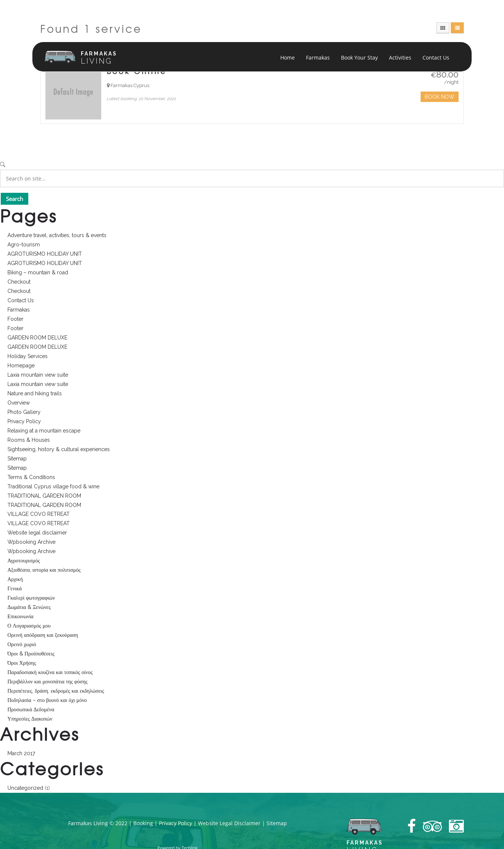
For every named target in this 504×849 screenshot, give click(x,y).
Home (288, 58)
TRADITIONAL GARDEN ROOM (44, 496)
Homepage (21, 366)
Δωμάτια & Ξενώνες (29, 607)
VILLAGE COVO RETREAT (39, 514)
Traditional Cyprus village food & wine (53, 486)
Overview (19, 403)
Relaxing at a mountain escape (44, 431)
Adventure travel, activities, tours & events (57, 235)
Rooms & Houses (29, 440)
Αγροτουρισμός (24, 561)
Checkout (19, 282)
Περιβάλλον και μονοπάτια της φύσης (47, 682)
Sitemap (17, 459)
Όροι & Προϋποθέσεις (31, 654)
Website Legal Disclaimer (229, 823)
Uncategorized (25, 788)
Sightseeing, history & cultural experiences (59, 449)
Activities (400, 58)
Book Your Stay (359, 58)
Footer (15, 319)
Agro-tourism (24, 245)
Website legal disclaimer (37, 533)
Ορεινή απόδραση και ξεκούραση (43, 635)
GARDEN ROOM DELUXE (37, 338)
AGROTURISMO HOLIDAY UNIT (45, 254)
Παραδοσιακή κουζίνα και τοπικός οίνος (50, 672)
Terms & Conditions (31, 477)
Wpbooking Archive (31, 542)
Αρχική (15, 579)
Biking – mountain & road (38, 272)
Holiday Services (28, 356)
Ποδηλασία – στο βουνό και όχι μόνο (47, 700)
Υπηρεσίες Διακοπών (30, 719)
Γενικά (15, 588)
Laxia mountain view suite (38, 375)
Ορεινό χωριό (22, 644)
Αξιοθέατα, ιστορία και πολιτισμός (44, 570)
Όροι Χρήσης (22, 663)
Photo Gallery (24, 412)
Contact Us (436, 58)
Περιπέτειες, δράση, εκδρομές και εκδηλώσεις (56, 691)
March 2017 (21, 753)
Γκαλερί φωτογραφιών (31, 598)
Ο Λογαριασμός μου (29, 626)
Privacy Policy (24, 421)
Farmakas (318, 58)
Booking (143, 823)
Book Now (440, 97)
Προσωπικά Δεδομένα (31, 709)
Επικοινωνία (20, 616)
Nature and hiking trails (35, 393)
